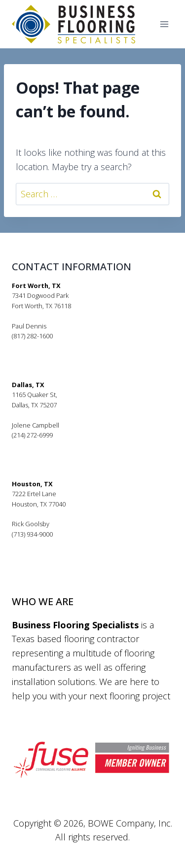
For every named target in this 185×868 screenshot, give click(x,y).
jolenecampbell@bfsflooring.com (60, 445)
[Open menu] (164, 24)
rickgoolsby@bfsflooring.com (54, 544)
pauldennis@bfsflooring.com (54, 346)
